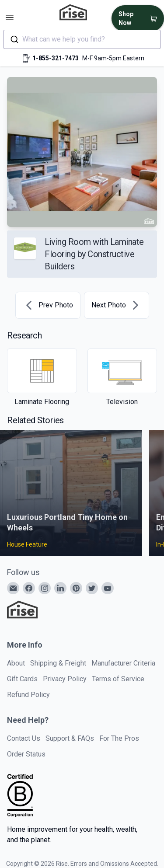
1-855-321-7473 (56, 58)
